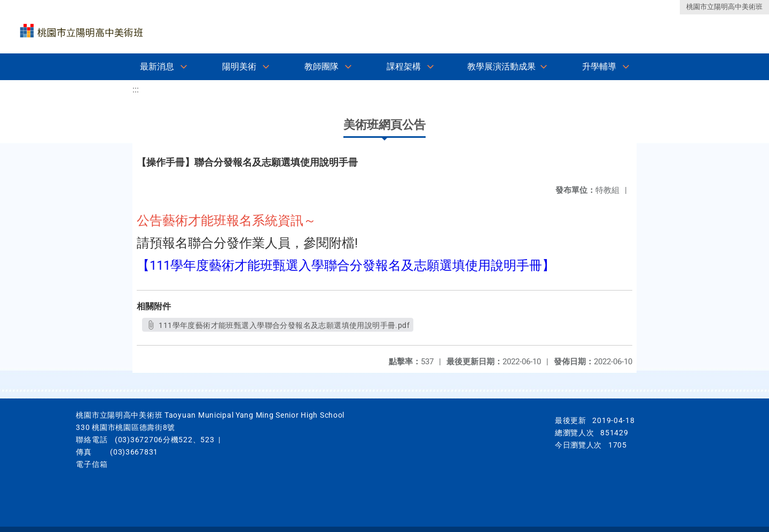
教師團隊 (321, 66)
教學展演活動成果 (501, 66)
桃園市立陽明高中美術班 (724, 7)
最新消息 (157, 66)
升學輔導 (599, 66)
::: (136, 89)
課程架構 (404, 66)
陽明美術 (239, 66)
